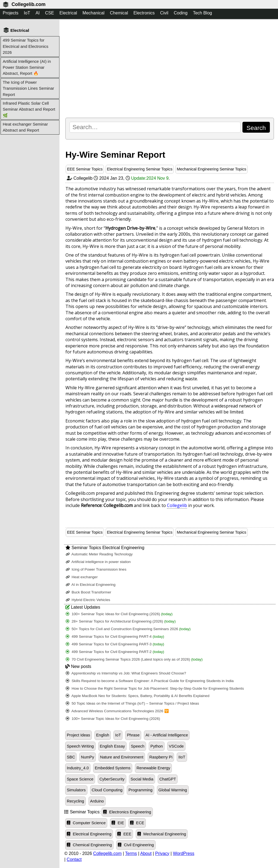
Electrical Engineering (89, 834)
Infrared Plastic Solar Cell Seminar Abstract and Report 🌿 (29, 109)
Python (157, 746)
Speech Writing (80, 746)
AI (38, 13)
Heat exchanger (82, 577)
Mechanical (94, 13)
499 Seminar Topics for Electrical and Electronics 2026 (26, 46)
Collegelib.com (28, 4)
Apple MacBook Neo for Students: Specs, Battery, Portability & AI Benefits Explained (138, 696)
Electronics (144, 13)
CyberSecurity (112, 779)
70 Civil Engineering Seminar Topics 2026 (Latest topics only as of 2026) (134, 659)
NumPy (87, 757)
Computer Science (86, 823)
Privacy (162, 853)
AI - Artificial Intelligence (167, 735)
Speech (138, 746)
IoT (27, 13)
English (103, 735)
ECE (137, 823)
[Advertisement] (170, 68)
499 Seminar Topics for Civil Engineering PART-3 (115, 644)
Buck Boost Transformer (89, 592)
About (146, 853)
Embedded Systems (113, 768)
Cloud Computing (107, 790)
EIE (118, 823)
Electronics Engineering (127, 812)
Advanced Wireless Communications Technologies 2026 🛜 (117, 711)
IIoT (182, 757)
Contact (74, 859)
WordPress (184, 853)
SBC (71, 757)
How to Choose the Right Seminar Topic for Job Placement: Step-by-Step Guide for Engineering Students (155, 688)
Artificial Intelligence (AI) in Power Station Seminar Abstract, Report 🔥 (27, 67)
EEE (124, 834)
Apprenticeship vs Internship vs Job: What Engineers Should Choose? (126, 673)
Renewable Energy (153, 768)
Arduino (97, 801)
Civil (164, 13)
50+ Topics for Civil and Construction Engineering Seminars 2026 (128, 629)
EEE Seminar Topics (85, 169)
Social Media (142, 779)
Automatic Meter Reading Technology (99, 554)
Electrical (68, 13)
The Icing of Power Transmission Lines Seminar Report (28, 88)
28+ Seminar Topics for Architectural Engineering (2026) (121, 621)
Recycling (75, 801)
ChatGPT (168, 779)
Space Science (80, 779)
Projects (11, 13)
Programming (140, 790)
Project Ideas (78, 735)
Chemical (119, 13)
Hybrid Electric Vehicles (88, 600)
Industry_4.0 (78, 768)
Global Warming (173, 790)
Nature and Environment (122, 757)
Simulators (76, 790)
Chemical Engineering (89, 845)
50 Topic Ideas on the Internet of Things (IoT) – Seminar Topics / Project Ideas (132, 703)
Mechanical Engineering (162, 834)
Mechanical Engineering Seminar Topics (211, 169)
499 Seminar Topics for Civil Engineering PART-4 (115, 637)
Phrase (133, 735)
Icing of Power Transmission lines (96, 569)
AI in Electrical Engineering (91, 585)
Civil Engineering (136, 845)
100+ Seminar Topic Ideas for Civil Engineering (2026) (119, 614)
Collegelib (177, 505)
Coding (181, 13)
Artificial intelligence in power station (98, 562)
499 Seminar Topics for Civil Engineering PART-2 (115, 652)
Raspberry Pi (161, 757)
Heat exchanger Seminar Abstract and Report (25, 127)
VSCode (176, 746)
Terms (131, 853)
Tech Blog (203, 13)
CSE (50, 13)
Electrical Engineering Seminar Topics (140, 169)
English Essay (112, 746)
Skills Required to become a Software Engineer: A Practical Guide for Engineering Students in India (150, 681)
